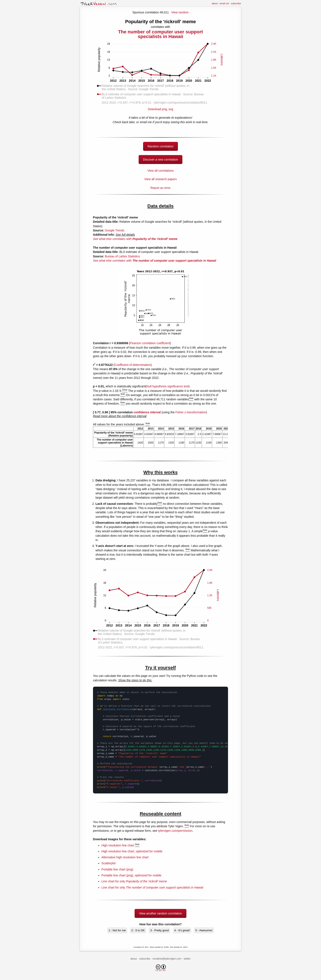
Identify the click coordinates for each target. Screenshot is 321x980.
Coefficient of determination (133, 365)
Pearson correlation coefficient (150, 343)
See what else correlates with (135, 239)
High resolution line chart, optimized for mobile (132, 851)
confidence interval (147, 412)
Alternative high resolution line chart (125, 857)
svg (171, 109)
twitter (187, 959)
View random (180, 12)
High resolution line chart (118, 845)
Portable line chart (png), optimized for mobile (131, 875)
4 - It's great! (182, 930)
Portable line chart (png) (117, 869)
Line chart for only (134, 881)
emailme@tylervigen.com (167, 959)
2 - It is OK (138, 930)
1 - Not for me (117, 930)
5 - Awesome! (204, 930)
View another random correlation (160, 913)
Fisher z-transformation (191, 412)
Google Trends (115, 230)
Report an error (161, 188)
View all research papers (160, 179)
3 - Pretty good (159, 930)
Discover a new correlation (161, 160)
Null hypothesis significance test (168, 386)
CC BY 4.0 (161, 968)
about (215, 3)
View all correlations (160, 171)
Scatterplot (109, 863)
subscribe (236, 3)
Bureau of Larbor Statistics (122, 256)
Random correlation (160, 146)
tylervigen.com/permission (175, 831)
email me (224, 3)
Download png (160, 108)
